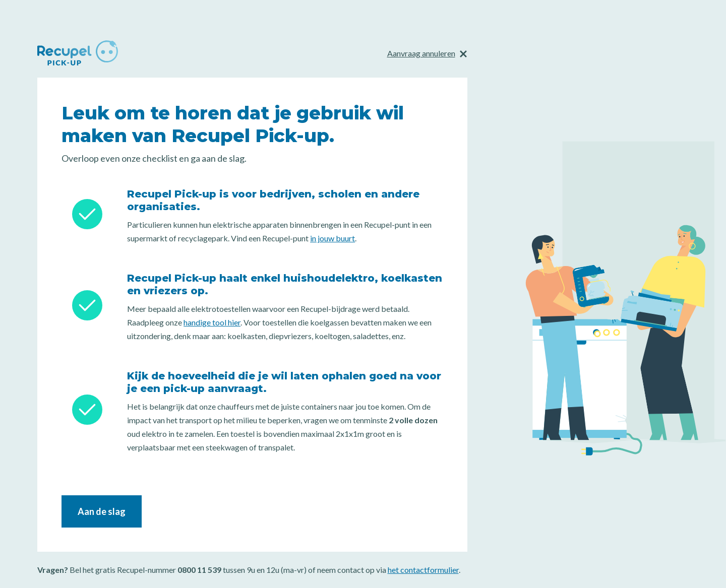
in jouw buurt (332, 238)
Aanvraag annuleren (421, 53)
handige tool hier (212, 322)
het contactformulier (423, 570)
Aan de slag (102, 511)
